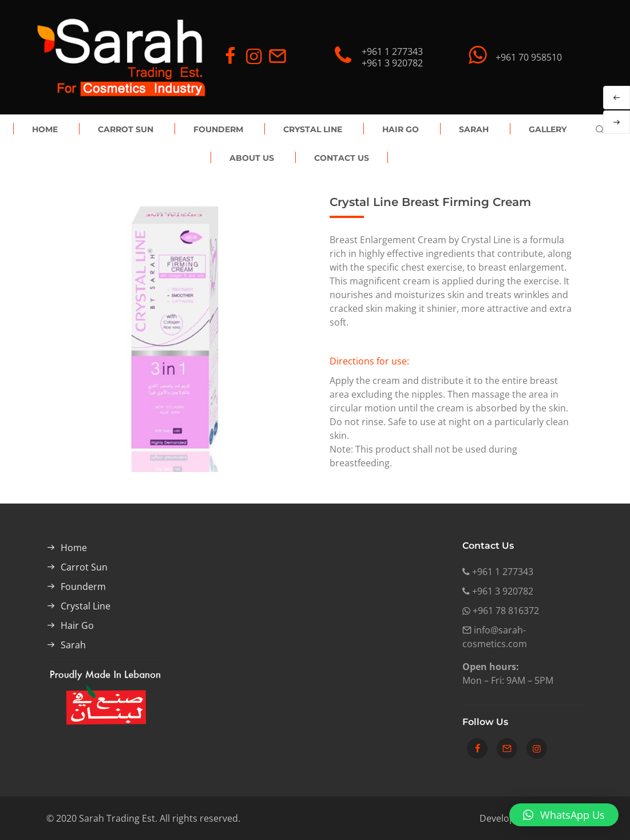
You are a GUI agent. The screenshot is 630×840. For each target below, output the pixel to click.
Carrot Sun (126, 129)
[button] (564, 815)
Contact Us (342, 158)
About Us (252, 158)
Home (45, 129)
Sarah (474, 129)
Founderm (218, 129)
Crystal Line (313, 129)
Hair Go (401, 129)
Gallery (548, 129)
